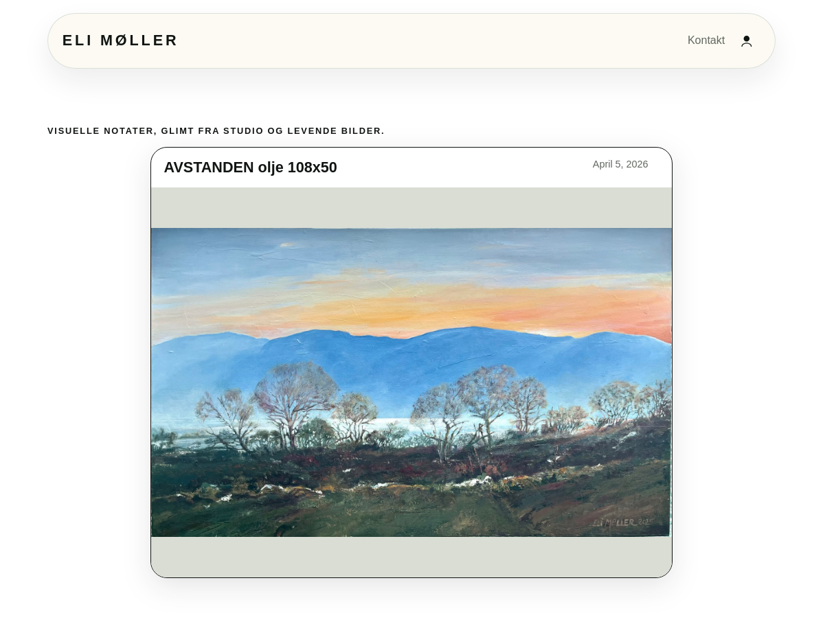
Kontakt (706, 40)
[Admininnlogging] (747, 41)
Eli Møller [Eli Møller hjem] (121, 40)
